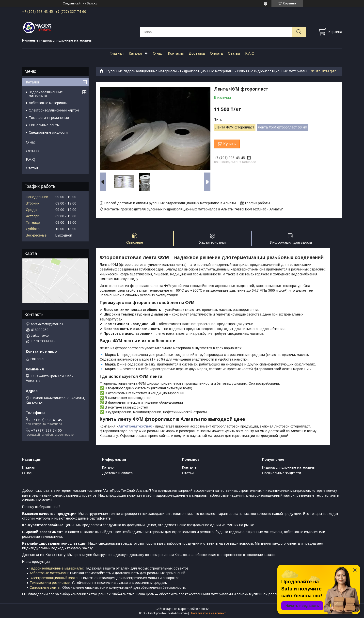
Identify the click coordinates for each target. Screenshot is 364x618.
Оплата (216, 53)
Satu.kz (204, 609)
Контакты (176, 53)
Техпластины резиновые (49, 118)
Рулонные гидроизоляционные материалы (142, 71)
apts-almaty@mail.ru (47, 324)
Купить (229, 144)
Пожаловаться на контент (208, 613)
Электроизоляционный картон (54, 110)
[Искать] (299, 32)
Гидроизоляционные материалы (207, 71)
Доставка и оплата (117, 473)
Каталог (135, 53)
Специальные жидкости (48, 132)
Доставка (197, 53)
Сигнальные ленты (44, 125)
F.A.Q (250, 53)
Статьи (234, 53)
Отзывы (32, 151)
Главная (117, 53)
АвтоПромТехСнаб (135, 426)
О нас (158, 53)
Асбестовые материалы (48, 103)
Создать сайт (72, 3)
